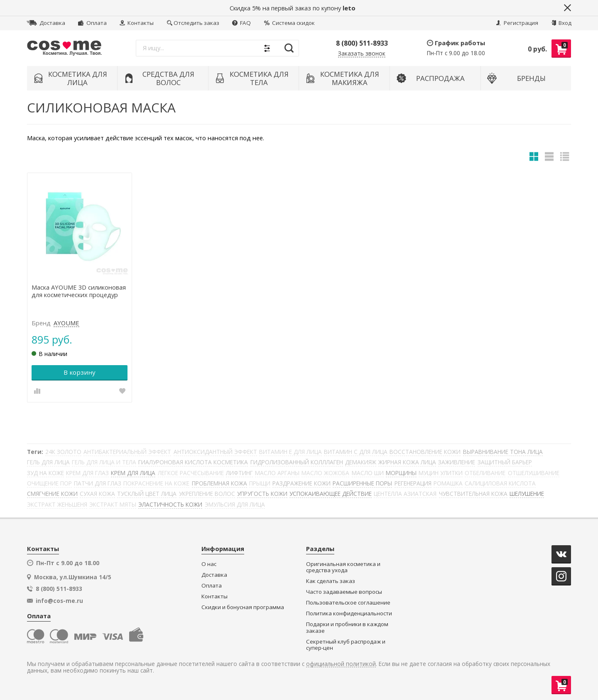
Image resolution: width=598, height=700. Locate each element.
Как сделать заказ (331, 581)
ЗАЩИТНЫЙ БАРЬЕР (505, 462)
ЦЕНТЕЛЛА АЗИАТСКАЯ (405, 494)
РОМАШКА (448, 483)
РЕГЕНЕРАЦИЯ (413, 483)
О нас (209, 564)
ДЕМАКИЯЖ (361, 462)
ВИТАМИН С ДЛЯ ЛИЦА (356, 452)
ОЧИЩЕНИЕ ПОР (49, 483)
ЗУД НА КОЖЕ (45, 473)
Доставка (46, 23)
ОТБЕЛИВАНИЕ (485, 473)
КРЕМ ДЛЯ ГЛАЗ (87, 473)
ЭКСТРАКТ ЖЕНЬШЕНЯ (57, 504)
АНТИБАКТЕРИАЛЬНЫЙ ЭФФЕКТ (127, 452)
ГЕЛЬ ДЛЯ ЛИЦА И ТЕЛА (104, 462)
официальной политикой (341, 664)
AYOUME (66, 323)
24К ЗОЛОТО (63, 452)
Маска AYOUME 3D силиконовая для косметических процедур (79, 291)
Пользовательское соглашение (348, 603)
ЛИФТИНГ (239, 473)
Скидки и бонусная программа (243, 607)
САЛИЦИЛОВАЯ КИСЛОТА (500, 483)
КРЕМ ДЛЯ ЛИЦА (133, 473)
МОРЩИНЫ (401, 473)
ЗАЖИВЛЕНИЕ (457, 462)
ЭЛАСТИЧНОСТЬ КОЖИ (170, 504)
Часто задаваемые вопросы (344, 592)
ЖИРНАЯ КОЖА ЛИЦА (407, 462)
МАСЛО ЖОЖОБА (325, 473)
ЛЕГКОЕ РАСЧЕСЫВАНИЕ (191, 473)
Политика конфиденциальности (349, 613)
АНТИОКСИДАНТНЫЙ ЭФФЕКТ (215, 452)
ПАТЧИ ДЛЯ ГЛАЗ (98, 483)
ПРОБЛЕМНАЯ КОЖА (219, 483)
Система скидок (289, 23)
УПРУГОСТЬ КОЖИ (262, 494)
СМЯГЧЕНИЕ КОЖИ (52, 494)
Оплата (92, 23)
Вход (561, 23)
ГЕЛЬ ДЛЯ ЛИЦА (48, 462)
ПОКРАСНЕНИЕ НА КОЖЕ (156, 483)
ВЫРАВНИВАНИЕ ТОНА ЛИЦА (503, 452)
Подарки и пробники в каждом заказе (347, 628)
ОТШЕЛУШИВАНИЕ (534, 473)
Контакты (137, 23)
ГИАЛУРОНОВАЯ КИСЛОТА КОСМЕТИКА (193, 462)
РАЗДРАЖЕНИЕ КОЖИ (301, 483)
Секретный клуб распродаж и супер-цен (346, 645)
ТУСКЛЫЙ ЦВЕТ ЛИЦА (147, 494)
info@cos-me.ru (59, 601)
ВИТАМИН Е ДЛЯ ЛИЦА (290, 452)
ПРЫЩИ (260, 483)
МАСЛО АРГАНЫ (277, 473)
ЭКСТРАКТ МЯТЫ (113, 504)
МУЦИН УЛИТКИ (441, 473)
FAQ (241, 23)
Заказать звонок (362, 54)
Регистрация (517, 23)
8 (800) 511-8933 (362, 43)
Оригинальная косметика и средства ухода (343, 567)
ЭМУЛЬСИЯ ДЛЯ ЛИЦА (235, 504)
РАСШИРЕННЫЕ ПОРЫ (362, 483)
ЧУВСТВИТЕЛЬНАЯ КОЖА (473, 494)
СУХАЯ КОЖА (97, 494)
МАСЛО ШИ (368, 473)
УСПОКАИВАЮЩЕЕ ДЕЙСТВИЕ (331, 494)
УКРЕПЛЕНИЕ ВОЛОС (207, 494)
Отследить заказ (193, 23)
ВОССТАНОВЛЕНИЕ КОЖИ (425, 452)
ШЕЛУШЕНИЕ (527, 494)
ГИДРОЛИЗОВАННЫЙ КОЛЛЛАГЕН (297, 462)
